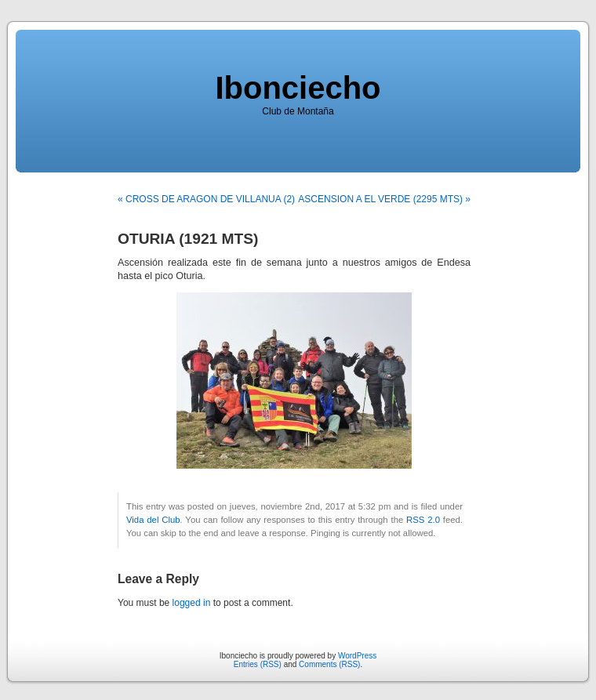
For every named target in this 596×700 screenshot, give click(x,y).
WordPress (357, 656)
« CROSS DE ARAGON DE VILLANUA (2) (206, 199)
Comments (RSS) (329, 664)
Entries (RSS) (258, 664)
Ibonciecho (298, 88)
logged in (192, 603)
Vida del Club (153, 520)
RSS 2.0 (423, 520)
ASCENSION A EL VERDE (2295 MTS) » (384, 199)
